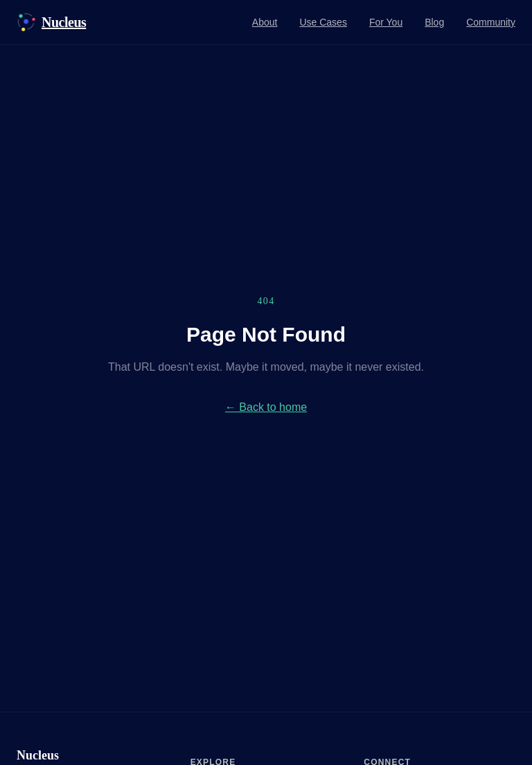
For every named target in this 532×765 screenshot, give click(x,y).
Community (491, 22)
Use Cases (323, 22)
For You (386, 22)
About (265, 22)
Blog (434, 22)
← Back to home (266, 407)
